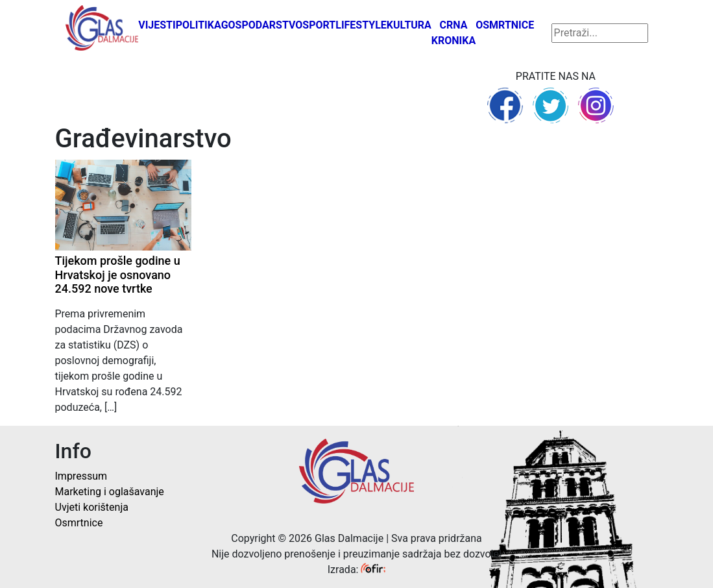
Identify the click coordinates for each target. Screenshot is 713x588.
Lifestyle (361, 25)
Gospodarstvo (262, 25)
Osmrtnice (505, 25)
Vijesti (157, 25)
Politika (199, 25)
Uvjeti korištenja (92, 507)
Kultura (409, 25)
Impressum (81, 476)
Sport (319, 25)
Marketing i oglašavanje (110, 492)
